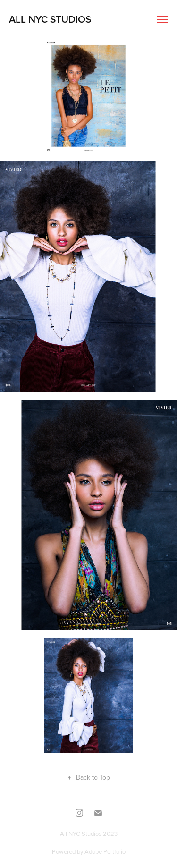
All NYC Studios (50, 19)
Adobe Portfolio (105, 851)
